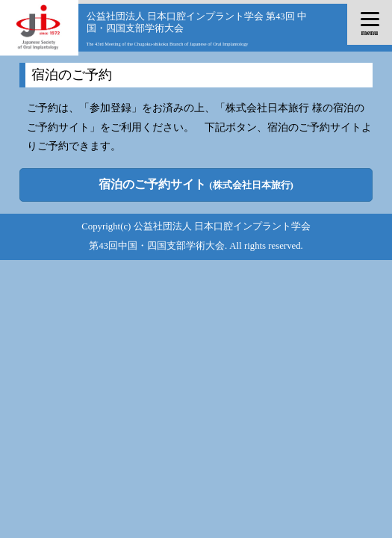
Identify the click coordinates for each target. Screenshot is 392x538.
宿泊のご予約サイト (196, 184)
